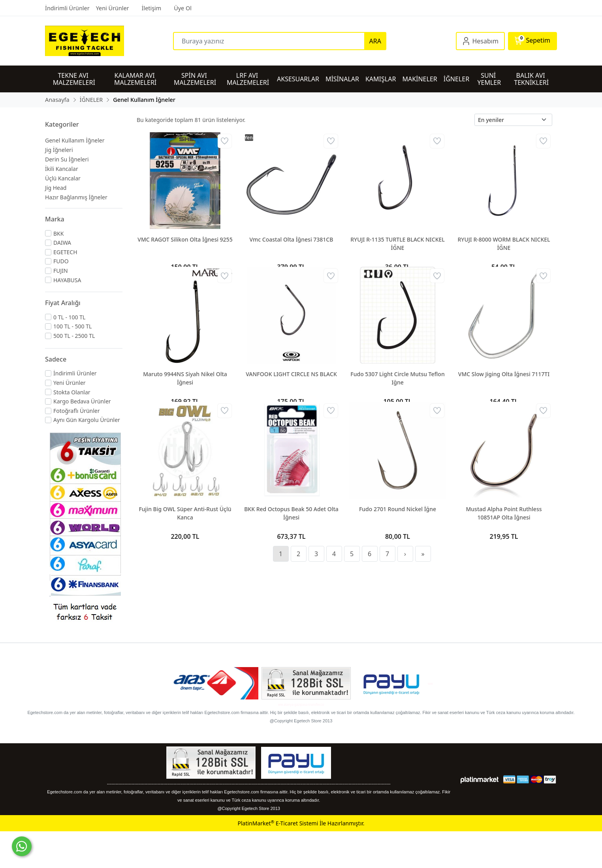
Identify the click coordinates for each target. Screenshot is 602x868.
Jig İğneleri (59, 150)
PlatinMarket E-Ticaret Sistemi (278, 823)
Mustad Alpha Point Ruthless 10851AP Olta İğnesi (504, 513)
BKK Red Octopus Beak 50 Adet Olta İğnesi (291, 513)
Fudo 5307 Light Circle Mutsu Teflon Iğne (397, 378)
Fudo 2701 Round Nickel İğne (398, 509)
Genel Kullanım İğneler (75, 140)
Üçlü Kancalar (63, 178)
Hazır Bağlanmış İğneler (76, 197)
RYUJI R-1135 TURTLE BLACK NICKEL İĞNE (398, 244)
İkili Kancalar (62, 169)
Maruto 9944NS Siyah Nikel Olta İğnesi (185, 378)
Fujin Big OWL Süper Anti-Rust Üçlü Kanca (185, 513)
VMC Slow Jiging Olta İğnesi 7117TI (504, 374)
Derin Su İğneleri (67, 159)
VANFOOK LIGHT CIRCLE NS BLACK (291, 374)
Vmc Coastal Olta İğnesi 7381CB (292, 239)
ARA (375, 41)
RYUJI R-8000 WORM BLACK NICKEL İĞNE (504, 244)
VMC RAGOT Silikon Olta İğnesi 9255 (185, 239)
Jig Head (56, 188)
